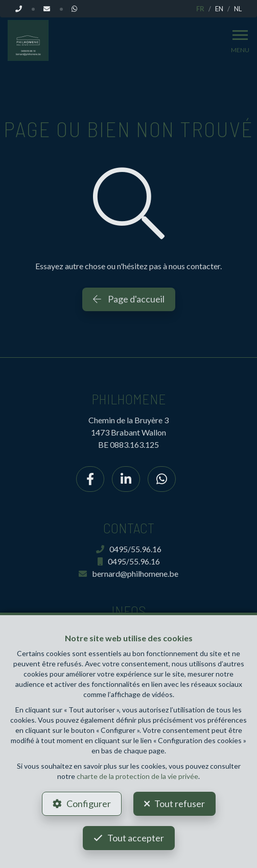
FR (200, 9)
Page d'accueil (129, 299)
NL (238, 9)
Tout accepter (136, 838)
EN (219, 9)
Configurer (89, 804)
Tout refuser (180, 804)
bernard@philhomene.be (128, 573)
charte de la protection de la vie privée (137, 776)
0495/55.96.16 (129, 549)
